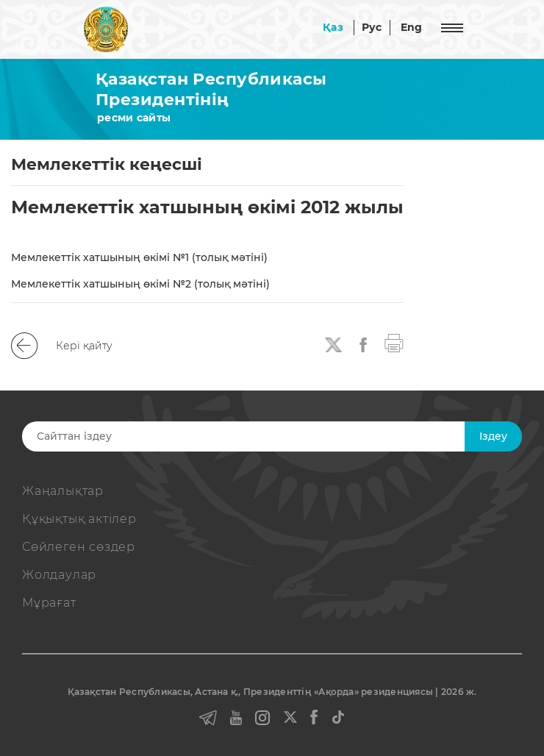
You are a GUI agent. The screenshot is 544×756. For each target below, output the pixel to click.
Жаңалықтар (63, 491)
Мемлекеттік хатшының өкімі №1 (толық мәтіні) (139, 257)
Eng (412, 27)
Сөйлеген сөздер (79, 547)
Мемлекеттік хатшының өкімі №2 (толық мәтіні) (140, 284)
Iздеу (493, 436)
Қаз (333, 27)
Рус (372, 27)
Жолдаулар (59, 575)
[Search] (257, 436)
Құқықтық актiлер (79, 519)
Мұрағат (49, 603)
